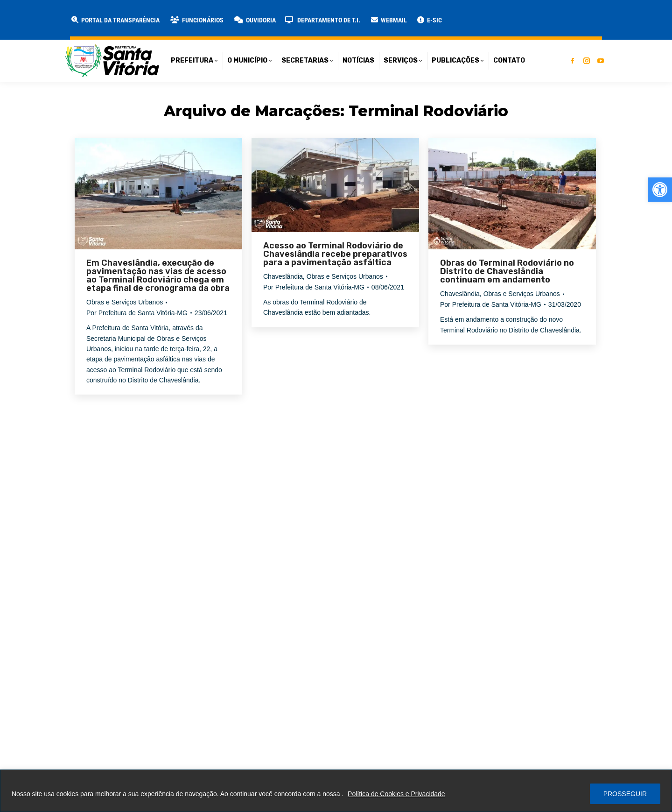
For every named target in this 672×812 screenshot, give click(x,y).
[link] (660, 190)
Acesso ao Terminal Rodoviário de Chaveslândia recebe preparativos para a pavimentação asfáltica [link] (335, 254)
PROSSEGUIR (625, 794)
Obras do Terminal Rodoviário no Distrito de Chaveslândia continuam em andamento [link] (507, 271)
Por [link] (137, 313)
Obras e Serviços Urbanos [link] (125, 302)
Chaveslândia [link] (283, 276)
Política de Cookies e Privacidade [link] (396, 794)
